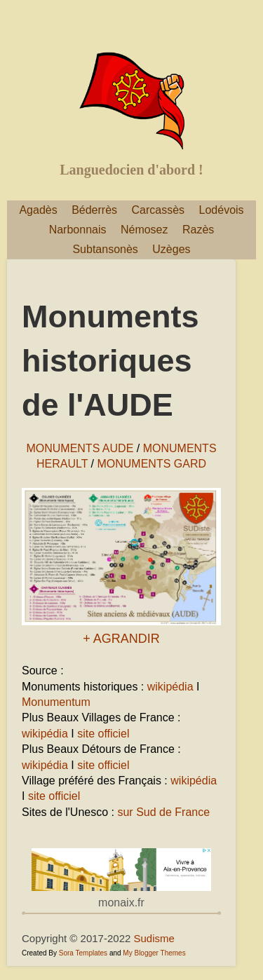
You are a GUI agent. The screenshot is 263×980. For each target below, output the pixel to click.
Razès (198, 230)
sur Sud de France (163, 812)
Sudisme (154, 938)
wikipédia (170, 687)
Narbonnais (78, 230)
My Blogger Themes (154, 953)
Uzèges (171, 249)
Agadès (38, 210)
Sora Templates (83, 953)
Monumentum (56, 702)
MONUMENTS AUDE (80, 448)
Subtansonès (105, 249)
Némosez (144, 230)
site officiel (103, 734)
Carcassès (159, 210)
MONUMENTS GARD (151, 464)
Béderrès (94, 210)
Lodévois (222, 210)
